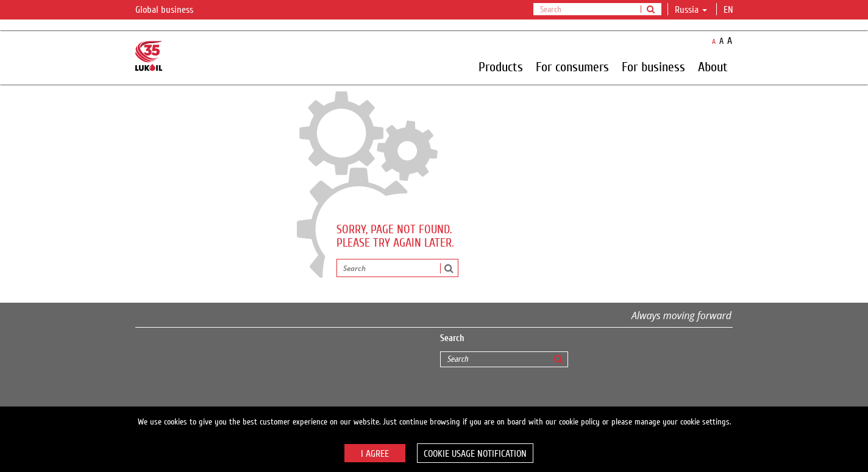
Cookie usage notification (475, 454)
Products (501, 66)
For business (653, 66)
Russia (691, 10)
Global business (172, 10)
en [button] (730, 10)
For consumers (572, 66)
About (713, 66)
